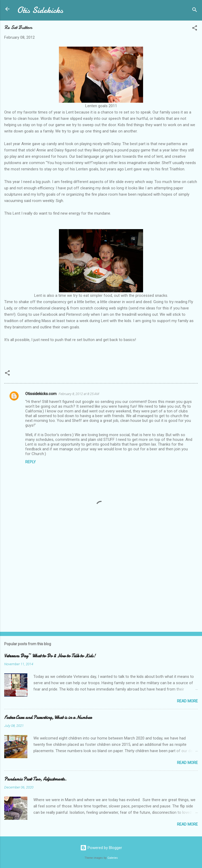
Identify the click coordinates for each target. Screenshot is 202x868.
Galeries (113, 858)
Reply (31, 462)
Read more (187, 701)
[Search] (195, 11)
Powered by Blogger (101, 848)
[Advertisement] (101, 586)
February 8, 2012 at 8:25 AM (79, 394)
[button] (195, 29)
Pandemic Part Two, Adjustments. (35, 779)
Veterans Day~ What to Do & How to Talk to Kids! (50, 656)
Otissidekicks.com (41, 394)
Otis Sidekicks (40, 10)
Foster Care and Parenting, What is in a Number (48, 717)
